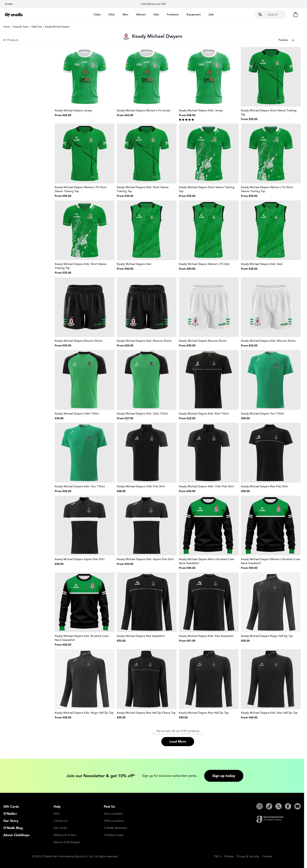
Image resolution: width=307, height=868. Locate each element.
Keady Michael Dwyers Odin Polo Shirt (141, 486)
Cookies (267, 856)
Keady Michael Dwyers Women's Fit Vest (204, 264)
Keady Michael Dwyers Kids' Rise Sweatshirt (206, 636)
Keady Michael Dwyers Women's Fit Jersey (144, 111)
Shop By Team (21, 27)
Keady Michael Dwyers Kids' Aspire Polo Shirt (145, 559)
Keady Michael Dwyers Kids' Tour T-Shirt (80, 486)
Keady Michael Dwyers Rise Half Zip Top (204, 713)
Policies (229, 856)
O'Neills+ (10, 814)
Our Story (11, 821)
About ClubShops (16, 835)
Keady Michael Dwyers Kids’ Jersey (201, 111)
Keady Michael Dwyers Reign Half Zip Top (267, 636)
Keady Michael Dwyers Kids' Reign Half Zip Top (84, 713)
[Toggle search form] (271, 15)
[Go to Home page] (14, 15)
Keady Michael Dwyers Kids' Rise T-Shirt (204, 414)
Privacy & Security (248, 856)
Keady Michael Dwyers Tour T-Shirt (263, 414)
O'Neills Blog (13, 828)
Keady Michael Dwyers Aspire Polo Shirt (80, 559)
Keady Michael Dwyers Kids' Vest (262, 264)
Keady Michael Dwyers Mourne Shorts (79, 341)
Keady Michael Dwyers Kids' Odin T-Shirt (142, 414)
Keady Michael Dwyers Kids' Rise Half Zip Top (269, 713)
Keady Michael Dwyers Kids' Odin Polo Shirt (206, 486)
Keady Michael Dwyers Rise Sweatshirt (141, 636)
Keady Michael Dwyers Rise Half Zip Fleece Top (146, 713)
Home (7, 27)
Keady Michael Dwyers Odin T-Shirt (77, 414)
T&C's (218, 856)
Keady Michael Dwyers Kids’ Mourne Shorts (144, 341)
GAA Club (37, 27)
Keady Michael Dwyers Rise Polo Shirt (264, 486)
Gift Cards (11, 807)
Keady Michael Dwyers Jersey (73, 111)
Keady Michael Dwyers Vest (134, 264)
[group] (209, 119)
